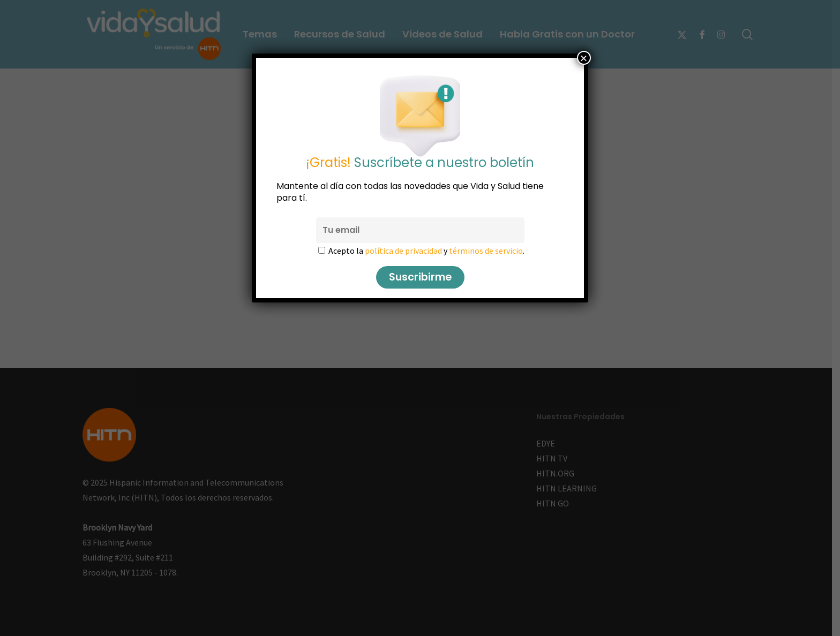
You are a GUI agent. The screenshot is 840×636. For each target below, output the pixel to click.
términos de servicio (486, 251)
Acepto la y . (426, 251)
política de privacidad (403, 251)
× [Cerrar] (584, 58)
